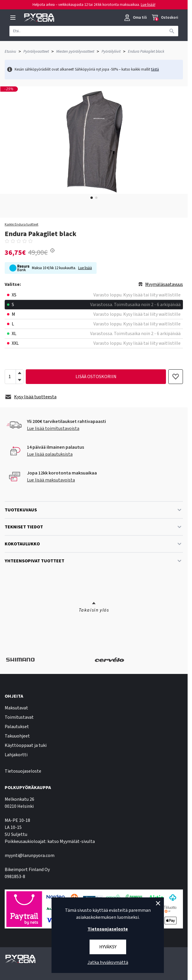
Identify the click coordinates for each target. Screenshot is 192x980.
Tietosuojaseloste (23, 771)
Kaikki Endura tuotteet (22, 225)
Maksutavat (16, 708)
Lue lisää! (148, 5)
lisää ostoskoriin (96, 377)
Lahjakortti (16, 755)
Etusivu (10, 52)
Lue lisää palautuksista (50, 454)
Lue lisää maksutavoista (51, 480)
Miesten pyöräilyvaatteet (75, 52)
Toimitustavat (19, 717)
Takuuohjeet (17, 736)
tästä (155, 69)
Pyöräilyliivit (111, 52)
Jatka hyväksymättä (108, 962)
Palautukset (17, 727)
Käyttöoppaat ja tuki (26, 745)
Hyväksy (108, 947)
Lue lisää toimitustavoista (53, 428)
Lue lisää (85, 268)
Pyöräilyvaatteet (36, 52)
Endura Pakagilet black (146, 52)
